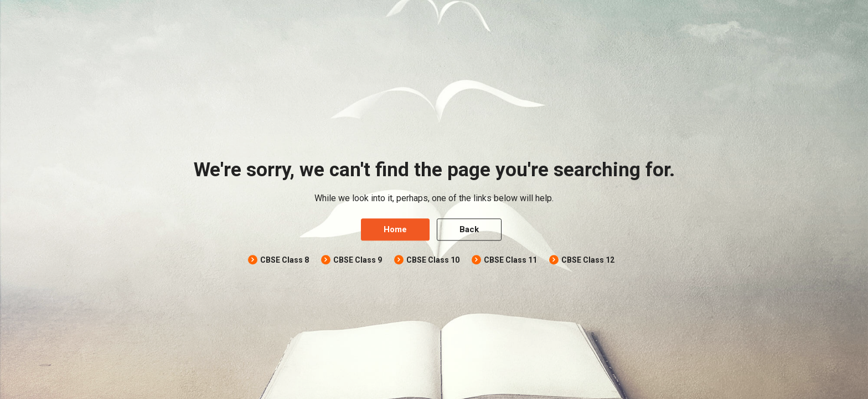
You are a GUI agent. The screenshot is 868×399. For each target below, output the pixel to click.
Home (395, 230)
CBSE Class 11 (510, 260)
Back (469, 230)
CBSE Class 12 (588, 260)
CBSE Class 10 (433, 260)
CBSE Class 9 (358, 260)
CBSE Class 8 (285, 260)
